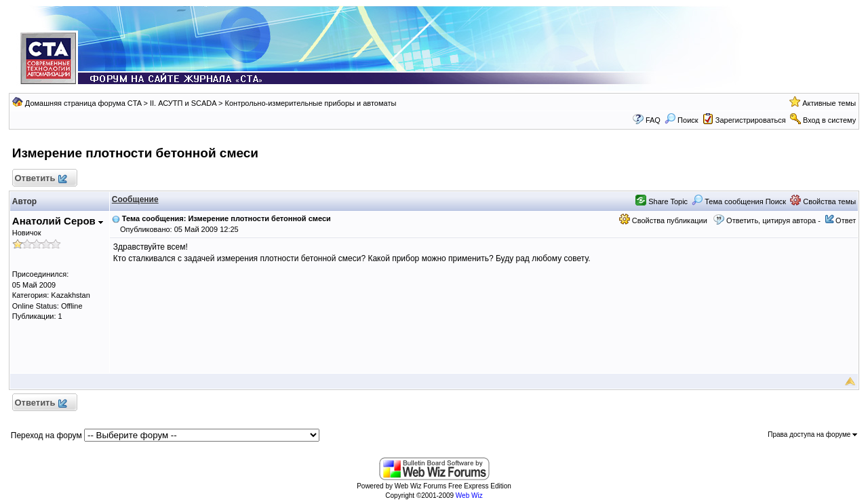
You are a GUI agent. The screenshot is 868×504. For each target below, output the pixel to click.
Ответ (846, 220)
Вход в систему (829, 120)
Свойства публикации (663, 220)
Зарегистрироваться (751, 120)
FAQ (653, 120)
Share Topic (662, 201)
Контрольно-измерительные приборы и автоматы (311, 103)
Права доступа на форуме (812, 434)
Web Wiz (469, 496)
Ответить (40, 179)
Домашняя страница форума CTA (83, 103)
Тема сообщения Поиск (739, 201)
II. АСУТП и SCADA (183, 103)
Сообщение (135, 199)
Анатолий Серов (58, 221)
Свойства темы (823, 201)
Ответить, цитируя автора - (773, 220)
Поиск (682, 120)
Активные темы (829, 103)
